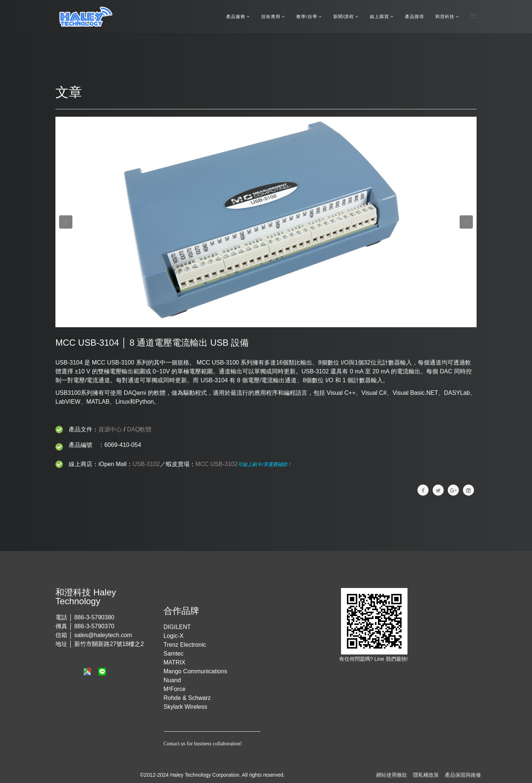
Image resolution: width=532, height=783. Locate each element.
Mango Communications (196, 671)
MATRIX (175, 662)
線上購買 (379, 17)
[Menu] (473, 16)
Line (380, 659)
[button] (66, 222)
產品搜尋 (415, 17)
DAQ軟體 (139, 429)
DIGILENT (177, 627)
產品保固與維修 (463, 775)
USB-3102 (146, 464)
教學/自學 (307, 17)
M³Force (175, 689)
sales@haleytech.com (103, 635)
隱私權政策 (426, 775)
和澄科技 (445, 17)
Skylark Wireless (185, 707)
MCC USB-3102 (217, 464)
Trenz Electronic (185, 645)
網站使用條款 (392, 775)
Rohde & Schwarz (187, 698)
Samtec (174, 654)
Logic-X (174, 636)
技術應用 (271, 17)
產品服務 (236, 17)
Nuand (172, 680)
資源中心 (110, 429)
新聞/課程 (344, 17)
